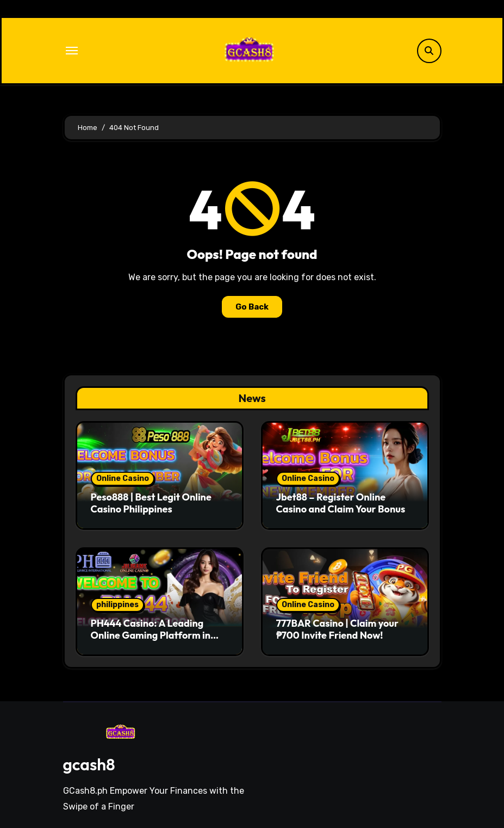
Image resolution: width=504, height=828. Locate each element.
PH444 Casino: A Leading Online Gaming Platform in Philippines (151, 635)
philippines (117, 605)
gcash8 (89, 764)
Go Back (252, 307)
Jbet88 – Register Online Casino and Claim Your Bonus (341, 503)
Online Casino (123, 478)
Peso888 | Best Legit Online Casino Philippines (151, 503)
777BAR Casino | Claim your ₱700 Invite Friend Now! (338, 629)
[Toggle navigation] (72, 51)
